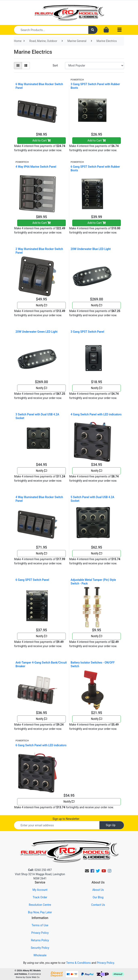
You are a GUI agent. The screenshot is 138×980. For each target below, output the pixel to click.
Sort (55, 65)
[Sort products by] (95, 66)
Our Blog (98, 897)
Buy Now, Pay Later (40, 912)
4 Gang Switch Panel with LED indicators (96, 414)
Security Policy (40, 948)
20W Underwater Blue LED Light (91, 249)
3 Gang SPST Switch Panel (87, 332)
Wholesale (40, 955)
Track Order (40, 897)
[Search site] (93, 30)
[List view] (26, 66)
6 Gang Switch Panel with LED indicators (41, 745)
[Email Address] (57, 825)
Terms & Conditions (78, 963)
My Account (40, 890)
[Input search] (51, 30)
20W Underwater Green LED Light (37, 332)
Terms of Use (40, 925)
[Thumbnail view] (18, 66)
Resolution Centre (40, 905)
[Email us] (87, 871)
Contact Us (98, 905)
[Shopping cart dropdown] (106, 30)
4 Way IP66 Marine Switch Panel (36, 167)
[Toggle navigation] (119, 30)
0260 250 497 (40, 870)
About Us (98, 890)
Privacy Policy (40, 933)
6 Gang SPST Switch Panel (32, 580)
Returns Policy (40, 940)
